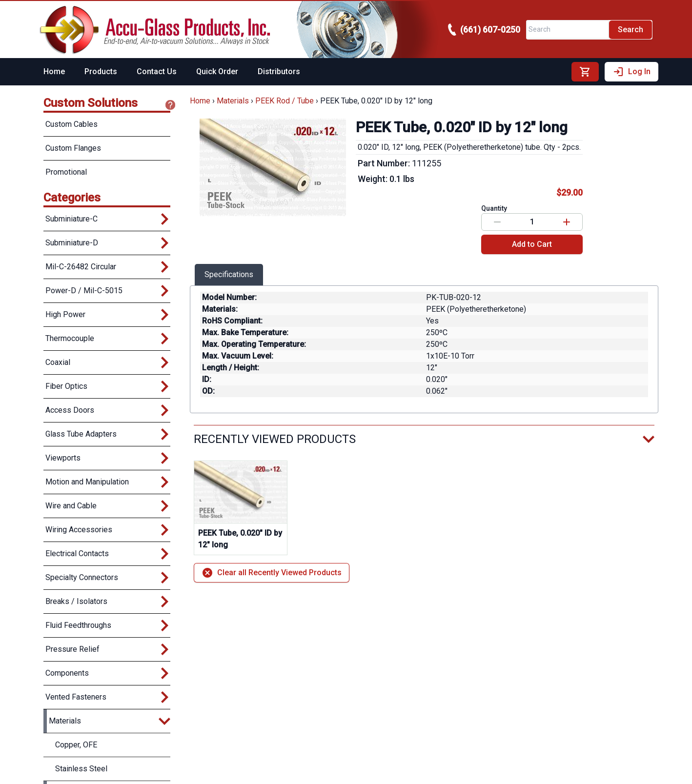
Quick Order (217, 71)
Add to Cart (532, 244)
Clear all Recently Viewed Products (272, 573)
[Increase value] (567, 222)
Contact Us (157, 71)
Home (54, 71)
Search (631, 30)
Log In (631, 72)
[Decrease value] (497, 222)
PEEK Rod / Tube (285, 101)
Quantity (494, 208)
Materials (233, 101)
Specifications (229, 274)
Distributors (279, 71)
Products (101, 71)
